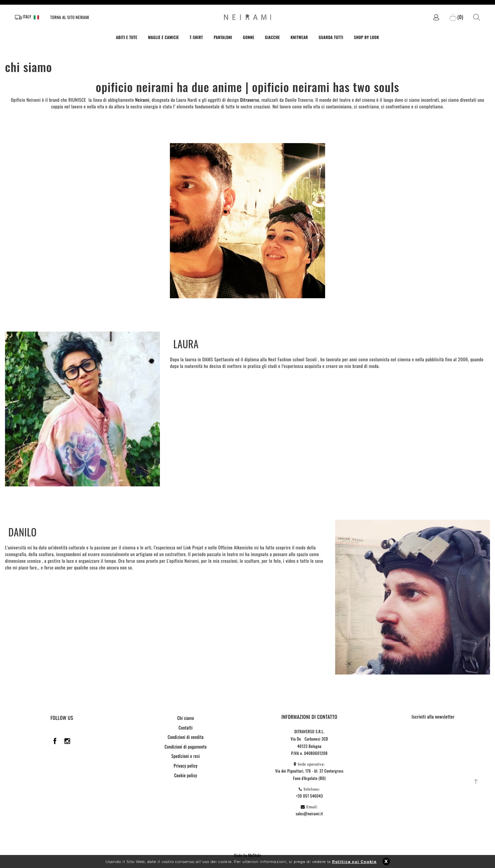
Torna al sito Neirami (70, 17)
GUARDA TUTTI (331, 37)
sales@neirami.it (309, 813)
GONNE (249, 37)
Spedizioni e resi (186, 756)
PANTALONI (223, 37)
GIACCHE (273, 37)
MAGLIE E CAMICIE (163, 37)
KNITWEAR (299, 37)
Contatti (186, 728)
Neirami (142, 100)
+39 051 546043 (309, 796)
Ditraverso (250, 100)
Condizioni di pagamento (186, 747)
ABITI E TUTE (127, 37)
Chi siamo (186, 718)
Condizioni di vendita (186, 737)
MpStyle (255, 855)
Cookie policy (186, 775)
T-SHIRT (196, 37)
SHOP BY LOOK (366, 37)
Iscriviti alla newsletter (433, 716)
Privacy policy (186, 766)
